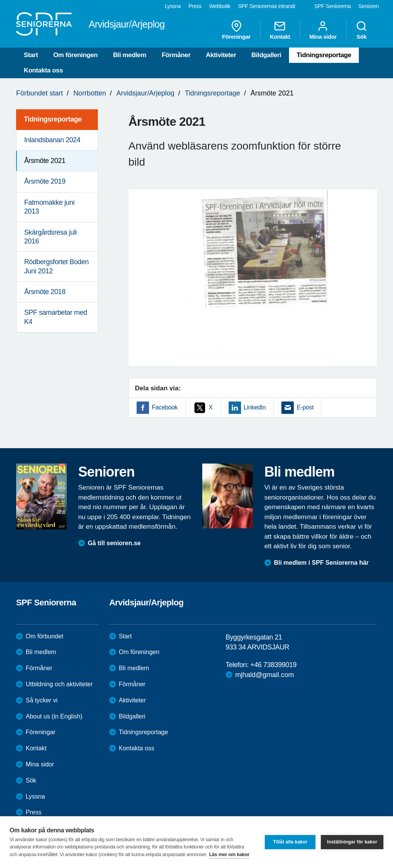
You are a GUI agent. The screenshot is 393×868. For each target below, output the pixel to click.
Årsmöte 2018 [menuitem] (45, 292)
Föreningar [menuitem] (236, 30)
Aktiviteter (221, 55)
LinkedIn (255, 407)
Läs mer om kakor (229, 854)
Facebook (165, 407)
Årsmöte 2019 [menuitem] (45, 181)
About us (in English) (54, 716)
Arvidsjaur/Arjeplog (145, 93)
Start (31, 55)
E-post (305, 407)
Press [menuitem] (195, 6)
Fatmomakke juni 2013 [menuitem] (49, 207)
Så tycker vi (42, 700)
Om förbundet (45, 636)
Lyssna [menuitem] (173, 6)
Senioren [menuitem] (369, 6)
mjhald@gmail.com (265, 675)
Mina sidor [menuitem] (323, 30)
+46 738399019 (273, 665)
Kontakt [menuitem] (280, 30)
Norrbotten (90, 93)
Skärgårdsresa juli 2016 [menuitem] (50, 237)
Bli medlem (130, 55)
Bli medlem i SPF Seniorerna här (321, 563)
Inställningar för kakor (352, 842)
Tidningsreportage (324, 55)
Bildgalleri (266, 55)
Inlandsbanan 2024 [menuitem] (52, 140)
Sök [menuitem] (362, 30)
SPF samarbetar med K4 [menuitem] (56, 317)
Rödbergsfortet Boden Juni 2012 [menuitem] (56, 266)
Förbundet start (40, 93)
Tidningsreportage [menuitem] (53, 119)
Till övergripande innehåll (0, 0)
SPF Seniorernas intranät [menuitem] (267, 6)
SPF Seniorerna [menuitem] (333, 6)
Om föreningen (76, 55)
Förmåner (176, 55)
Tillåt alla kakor (290, 842)
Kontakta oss (43, 70)
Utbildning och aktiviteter (59, 684)
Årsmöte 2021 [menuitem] (45, 161)
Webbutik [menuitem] (220, 6)
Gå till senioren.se (114, 543)
